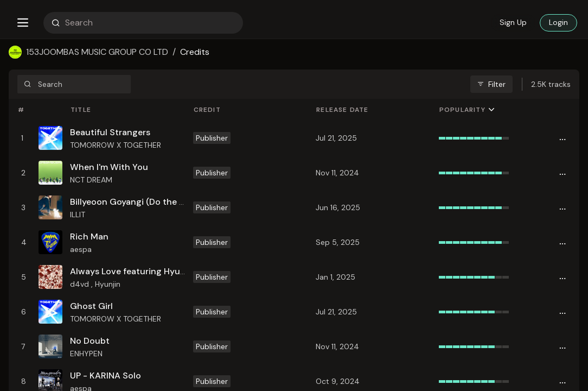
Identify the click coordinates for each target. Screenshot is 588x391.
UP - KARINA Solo (106, 376)
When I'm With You (109, 167)
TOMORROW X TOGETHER (116, 145)
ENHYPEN (86, 354)
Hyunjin (108, 284)
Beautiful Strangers (110, 132)
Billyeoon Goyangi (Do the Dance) (139, 202)
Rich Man (89, 237)
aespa (81, 249)
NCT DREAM (91, 180)
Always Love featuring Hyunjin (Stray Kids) (158, 271)
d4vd (81, 284)
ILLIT (78, 215)
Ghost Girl (91, 306)
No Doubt (90, 341)
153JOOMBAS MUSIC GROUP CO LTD (97, 52)
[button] (23, 23)
